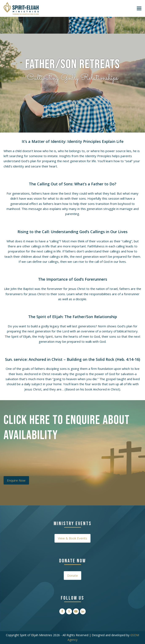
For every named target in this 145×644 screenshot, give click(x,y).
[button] (139, 8)
